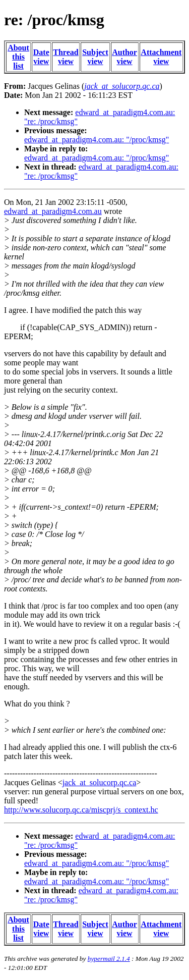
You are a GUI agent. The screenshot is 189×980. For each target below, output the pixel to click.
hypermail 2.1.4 (109, 959)
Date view (41, 57)
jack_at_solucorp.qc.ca (100, 782)
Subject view (95, 57)
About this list (18, 57)
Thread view (66, 57)
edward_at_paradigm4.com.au (53, 211)
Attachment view (161, 57)
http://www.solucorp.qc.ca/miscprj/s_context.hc (81, 810)
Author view (124, 57)
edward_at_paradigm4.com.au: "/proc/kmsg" (97, 140)
